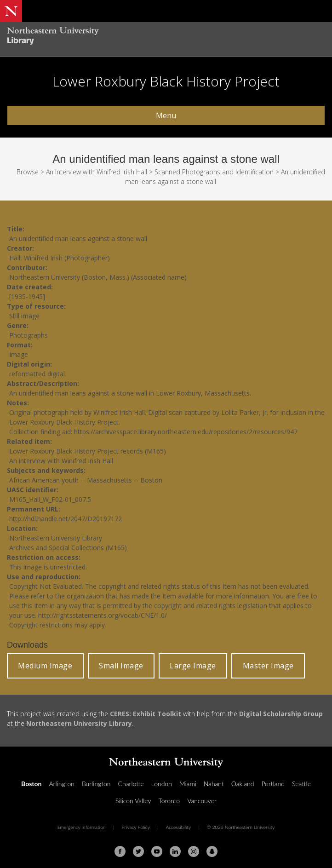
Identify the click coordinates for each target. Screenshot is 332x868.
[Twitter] (138, 851)
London (162, 784)
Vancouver (202, 801)
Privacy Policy (136, 827)
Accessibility (178, 827)
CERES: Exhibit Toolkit (146, 714)
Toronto (169, 801)
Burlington (96, 784)
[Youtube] (157, 851)
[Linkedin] (175, 851)
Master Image (268, 666)
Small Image (121, 666)
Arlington (61, 784)
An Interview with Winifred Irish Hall (97, 172)
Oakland (243, 784)
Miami (188, 784)
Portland (273, 784)
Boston (31, 784)
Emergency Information (82, 827)
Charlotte (131, 784)
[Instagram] (194, 851)
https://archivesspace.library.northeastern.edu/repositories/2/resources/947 (186, 432)
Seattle (301, 784)
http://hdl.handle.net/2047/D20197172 (66, 519)
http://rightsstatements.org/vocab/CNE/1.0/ (103, 615)
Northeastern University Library (79, 723)
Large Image (193, 666)
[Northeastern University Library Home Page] (166, 37)
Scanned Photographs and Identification (214, 172)
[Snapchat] (212, 851)
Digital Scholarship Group (281, 714)
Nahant (214, 784)
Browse (28, 172)
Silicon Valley (133, 801)
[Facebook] (120, 851)
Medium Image (45, 666)
